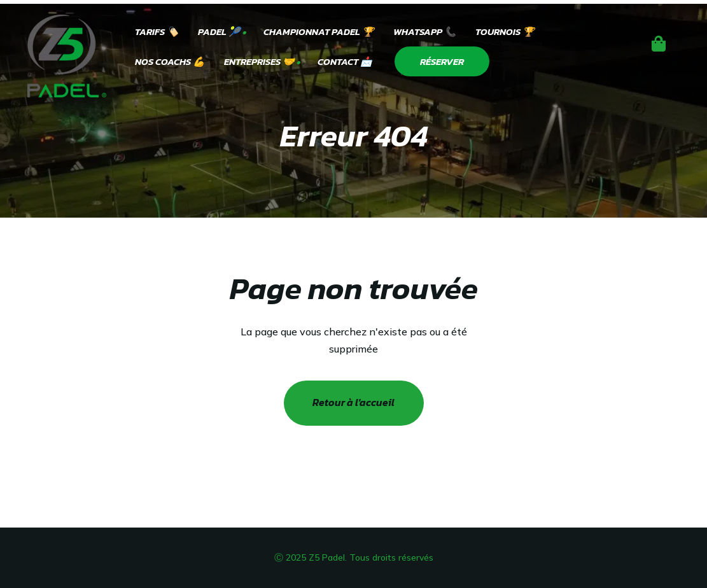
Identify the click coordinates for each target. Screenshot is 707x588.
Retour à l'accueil (353, 402)
